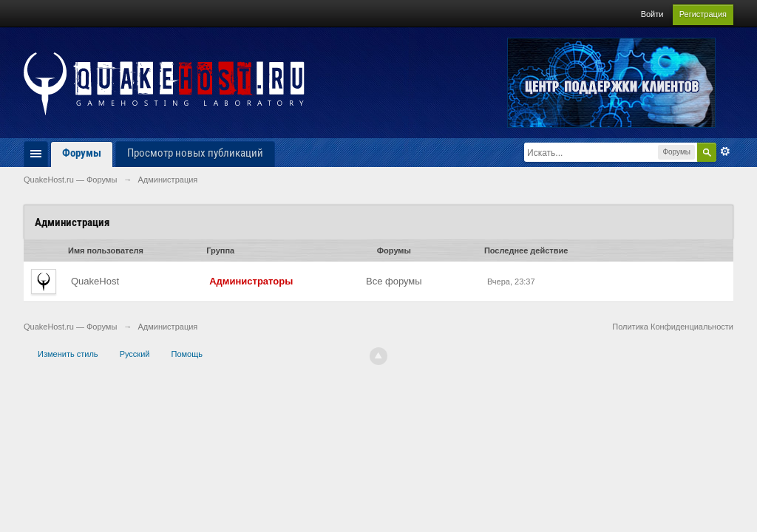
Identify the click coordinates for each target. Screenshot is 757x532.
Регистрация (703, 14)
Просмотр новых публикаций (195, 153)
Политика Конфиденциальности (673, 327)
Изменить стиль (68, 354)
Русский (135, 354)
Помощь (187, 354)
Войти (652, 14)
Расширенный (725, 151)
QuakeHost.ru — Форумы (70, 327)
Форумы (82, 153)
